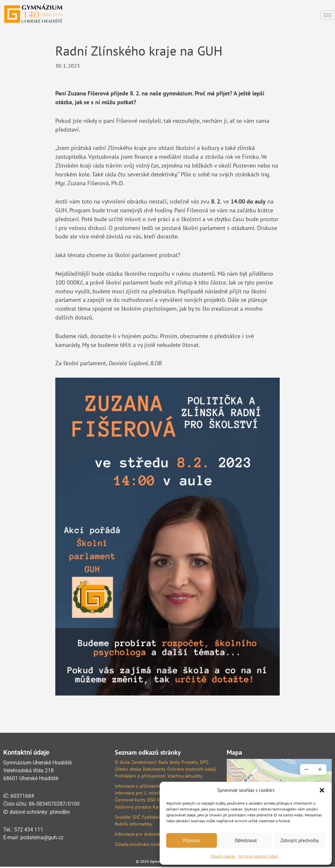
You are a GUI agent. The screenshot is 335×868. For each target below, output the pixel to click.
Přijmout (192, 840)
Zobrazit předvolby (300, 840)
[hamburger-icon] (328, 15)
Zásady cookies (223, 856)
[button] (322, 790)
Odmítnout (246, 840)
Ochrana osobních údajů (258, 856)
